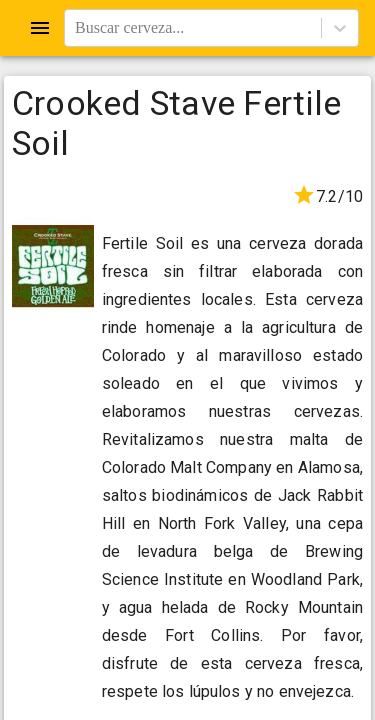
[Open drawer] (40, 28)
